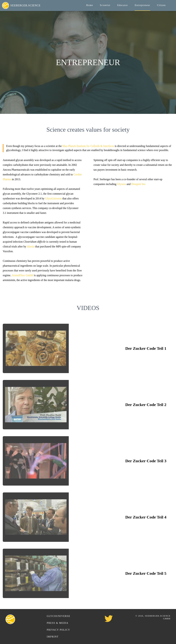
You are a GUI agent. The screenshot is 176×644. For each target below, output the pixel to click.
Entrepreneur (142, 5)
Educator (123, 5)
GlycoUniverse (53, 198)
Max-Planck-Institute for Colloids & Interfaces (88, 146)
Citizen (161, 5)
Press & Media (58, 623)
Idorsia (31, 246)
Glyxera (122, 184)
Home (90, 5)
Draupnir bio (138, 184)
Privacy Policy (58, 630)
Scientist (105, 5)
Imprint (53, 637)
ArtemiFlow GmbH (23, 275)
